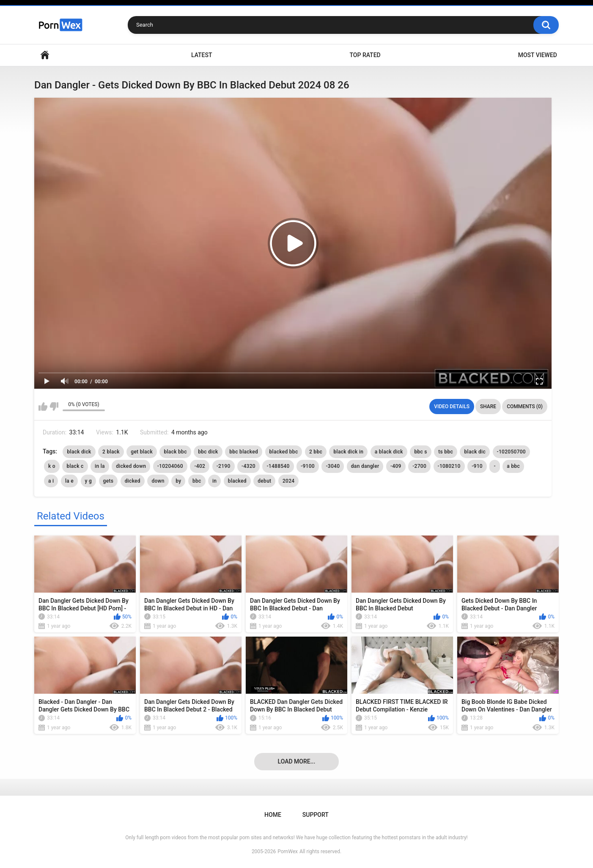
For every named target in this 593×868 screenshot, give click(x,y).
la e (69, 481)
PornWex (288, 852)
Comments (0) (525, 407)
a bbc (513, 466)
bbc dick (208, 452)
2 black (111, 452)
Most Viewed (538, 55)
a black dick (389, 452)
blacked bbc (284, 452)
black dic (475, 452)
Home (45, 55)
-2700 (419, 466)
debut (264, 481)
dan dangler (365, 466)
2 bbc (316, 452)
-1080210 (449, 466)
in (214, 481)
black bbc (175, 452)
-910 (477, 466)
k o (52, 466)
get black (142, 452)
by (178, 481)
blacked (237, 481)
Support (316, 815)
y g (89, 481)
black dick (79, 452)
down (158, 481)
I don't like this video (54, 407)
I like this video (43, 407)
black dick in (348, 452)
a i (51, 481)
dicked (133, 481)
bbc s (420, 452)
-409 (396, 466)
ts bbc (446, 452)
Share (488, 407)
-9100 (308, 466)
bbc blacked (244, 452)
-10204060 (170, 466)
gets (108, 481)
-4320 (248, 466)
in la (100, 466)
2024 (288, 481)
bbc (197, 481)
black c (75, 466)
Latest (202, 55)
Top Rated (365, 55)
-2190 (224, 466)
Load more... (297, 761)
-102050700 (511, 452)
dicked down (131, 466)
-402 (200, 466)
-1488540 (278, 466)
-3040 (333, 466)
